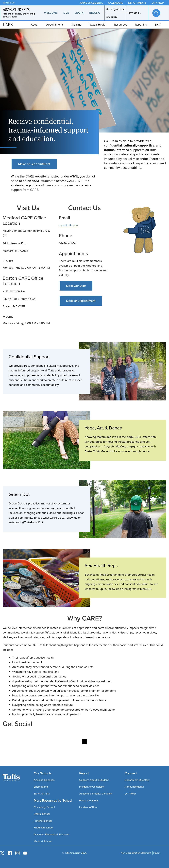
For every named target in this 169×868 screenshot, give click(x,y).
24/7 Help (130, 794)
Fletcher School (43, 821)
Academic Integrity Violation (96, 794)
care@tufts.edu (68, 225)
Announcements (134, 787)
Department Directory (137, 780)
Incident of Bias (88, 807)
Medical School (43, 841)
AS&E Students (16, 10)
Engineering (41, 787)
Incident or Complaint (92, 787)
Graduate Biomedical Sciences (51, 834)
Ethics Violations (89, 801)
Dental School (42, 814)
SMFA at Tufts (42, 794)
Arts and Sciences (44, 780)
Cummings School (44, 807)
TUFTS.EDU (9, 3)
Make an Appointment (34, 164)
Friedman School (44, 828)
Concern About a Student (94, 780)
